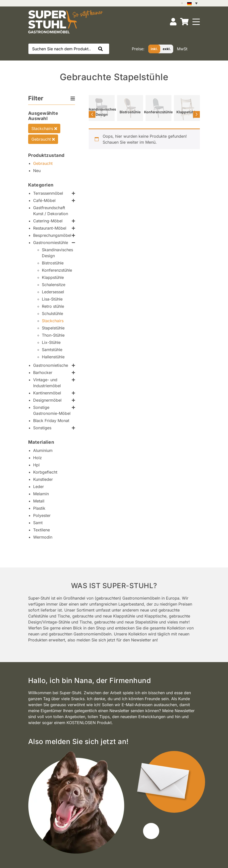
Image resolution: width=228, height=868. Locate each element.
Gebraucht (43, 139)
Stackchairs (44, 128)
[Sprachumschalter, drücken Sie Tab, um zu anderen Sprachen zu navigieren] (192, 3)
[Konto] (173, 22)
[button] (102, 49)
